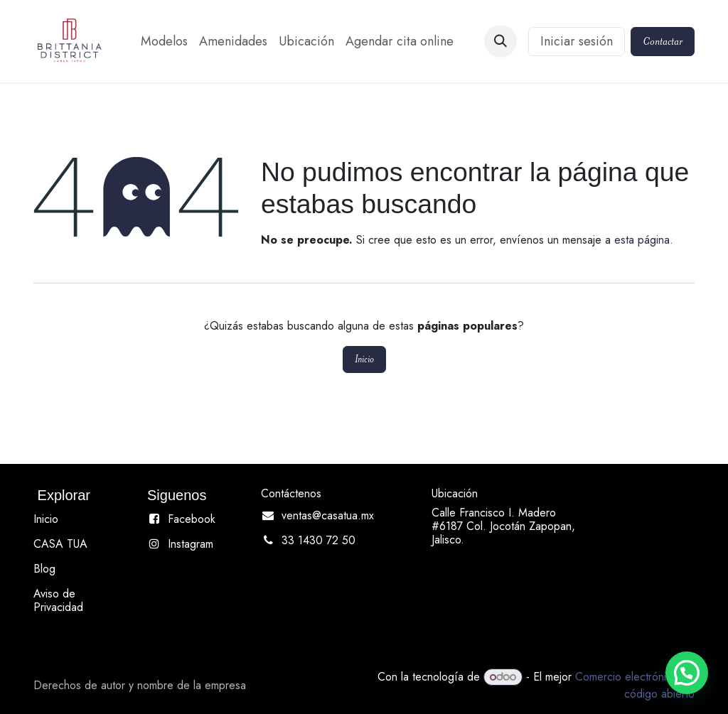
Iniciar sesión (577, 41)
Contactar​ (663, 41)
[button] (500, 41)
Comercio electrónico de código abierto (635, 685)
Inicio (364, 359)
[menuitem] (164, 42)
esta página (642, 240)
